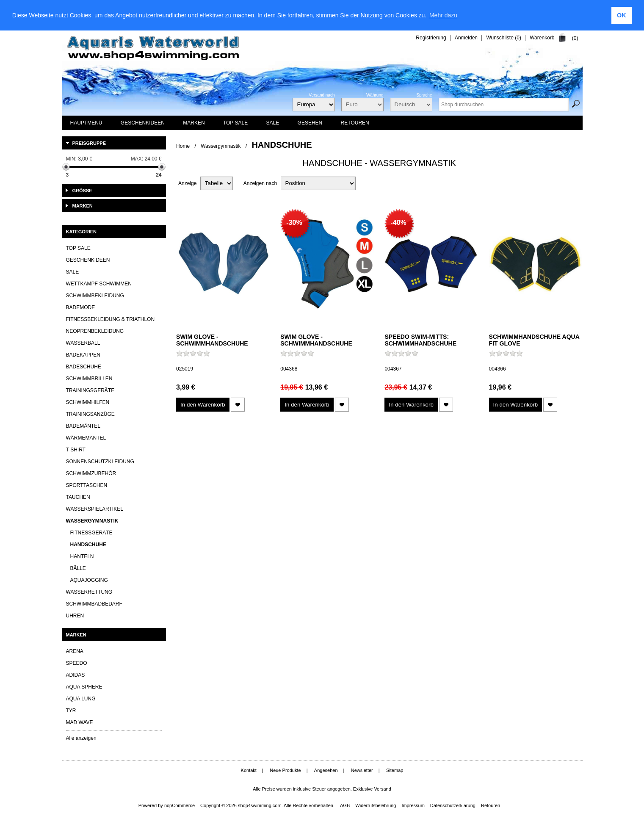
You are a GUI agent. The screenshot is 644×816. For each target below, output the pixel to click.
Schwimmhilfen (88, 402)
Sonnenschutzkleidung (100, 462)
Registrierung (431, 38)
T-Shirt (76, 450)
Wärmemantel (86, 438)
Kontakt (249, 770)
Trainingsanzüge (90, 414)
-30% (294, 223)
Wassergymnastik (221, 146)
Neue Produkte (285, 770)
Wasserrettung (89, 592)
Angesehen (326, 770)
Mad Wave (80, 722)
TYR (71, 711)
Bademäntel (83, 426)
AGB (345, 805)
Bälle (78, 568)
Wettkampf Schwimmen (99, 284)
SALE (73, 272)
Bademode (81, 307)
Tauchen (78, 497)
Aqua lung (81, 699)
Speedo (77, 663)
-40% (398, 223)
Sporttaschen (87, 485)
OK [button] (622, 15)
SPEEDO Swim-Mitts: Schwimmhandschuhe (420, 340)
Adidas (76, 675)
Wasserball (83, 343)
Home (183, 146)
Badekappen (83, 355)
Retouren (491, 805)
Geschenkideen (88, 260)
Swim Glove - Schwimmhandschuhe (212, 340)
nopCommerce (180, 805)
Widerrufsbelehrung (376, 805)
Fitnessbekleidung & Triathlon (111, 319)
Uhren (75, 616)
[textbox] (504, 105)
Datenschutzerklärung (453, 805)
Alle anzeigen (81, 738)
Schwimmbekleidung (95, 296)
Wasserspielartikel (95, 509)
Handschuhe (88, 545)
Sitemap (395, 770)
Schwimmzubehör (91, 473)
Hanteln (82, 556)
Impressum (413, 805)
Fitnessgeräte (91, 533)
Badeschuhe (84, 367)
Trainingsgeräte (90, 390)
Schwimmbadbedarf (94, 604)
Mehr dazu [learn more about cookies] (443, 15)
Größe (82, 191)
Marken (83, 206)
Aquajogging (89, 580)
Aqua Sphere (84, 687)
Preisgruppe (89, 143)
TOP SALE (78, 248)
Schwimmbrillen (89, 379)
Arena (75, 651)
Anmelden (466, 38)
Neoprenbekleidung (95, 331)
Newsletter (362, 770)
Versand (382, 789)
